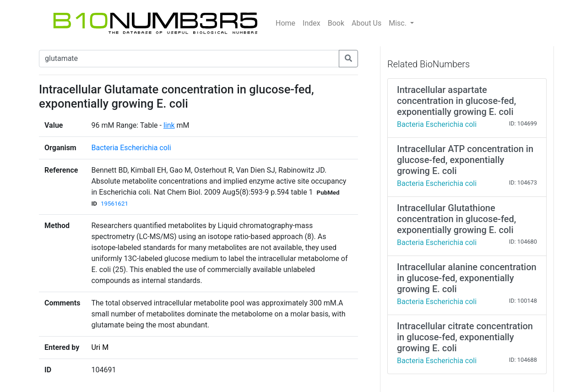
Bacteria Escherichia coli (131, 148)
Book (336, 23)
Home (285, 23)
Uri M (100, 347)
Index (312, 23)
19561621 (114, 204)
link (169, 125)
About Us (366, 23)
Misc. (399, 23)
